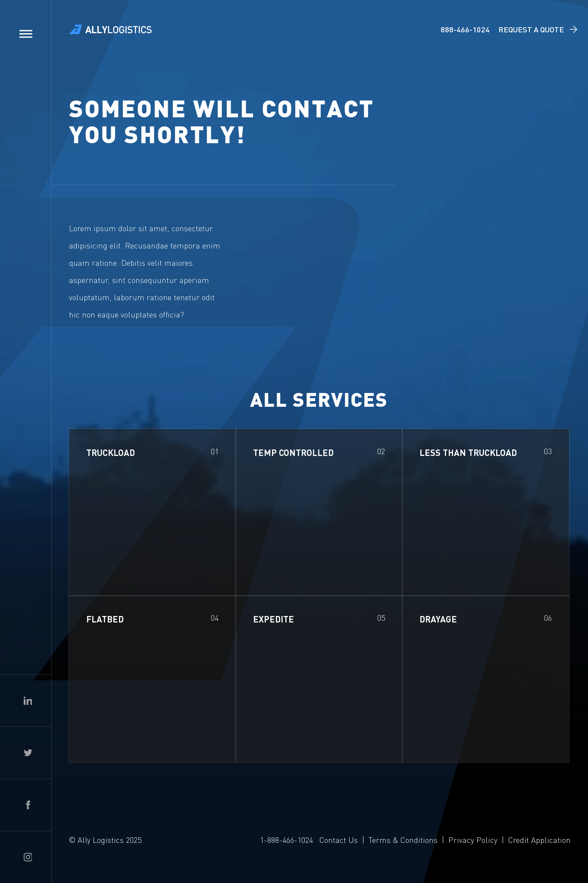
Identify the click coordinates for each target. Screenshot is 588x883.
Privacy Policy (473, 840)
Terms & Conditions (403, 840)
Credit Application (540, 840)
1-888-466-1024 (286, 840)
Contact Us (339, 840)
